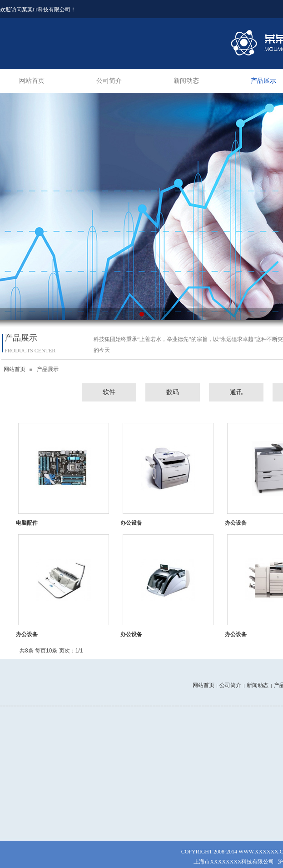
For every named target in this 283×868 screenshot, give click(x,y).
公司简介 (109, 81)
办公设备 (131, 523)
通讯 (236, 392)
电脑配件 (27, 523)
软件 (109, 392)
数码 (173, 392)
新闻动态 (186, 81)
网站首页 (32, 81)
